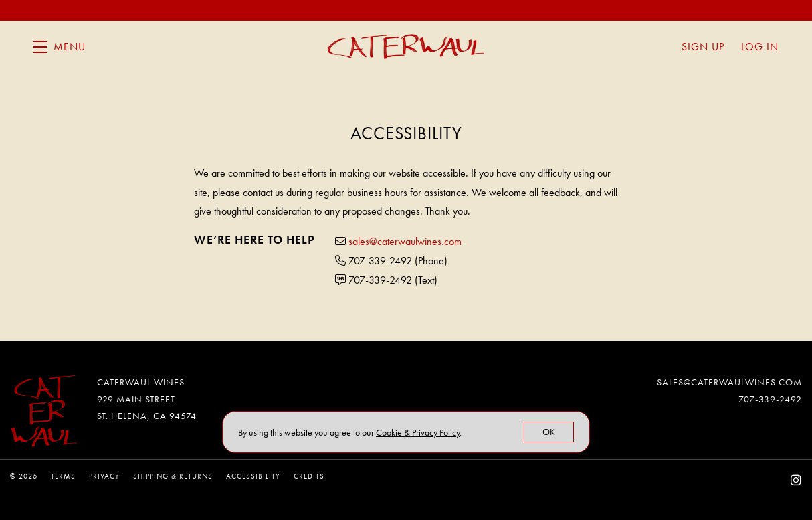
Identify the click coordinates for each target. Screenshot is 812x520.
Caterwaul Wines (406, 47)
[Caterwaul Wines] (43, 411)
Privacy (104, 476)
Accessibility (253, 476)
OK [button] (549, 432)
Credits (309, 476)
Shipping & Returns (173, 476)
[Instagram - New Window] (796, 480)
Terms (63, 476)
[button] (60, 47)
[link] (418, 432)
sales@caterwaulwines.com (405, 241)
